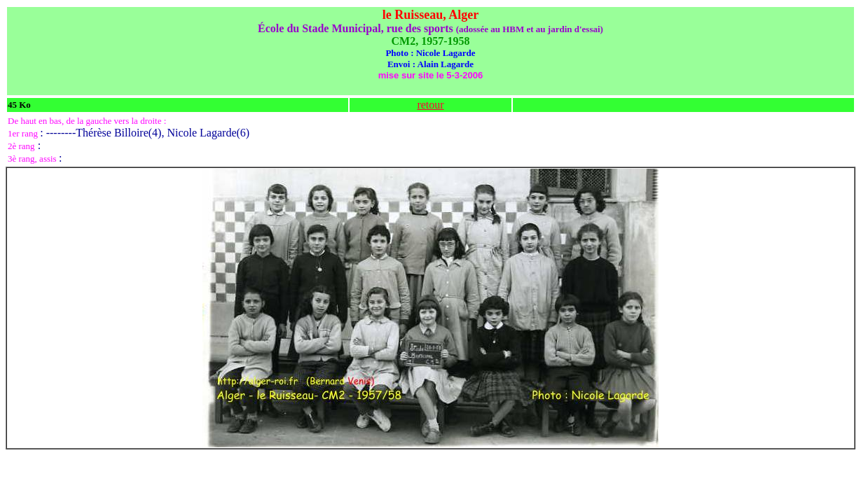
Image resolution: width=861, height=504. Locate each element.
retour (430, 105)
